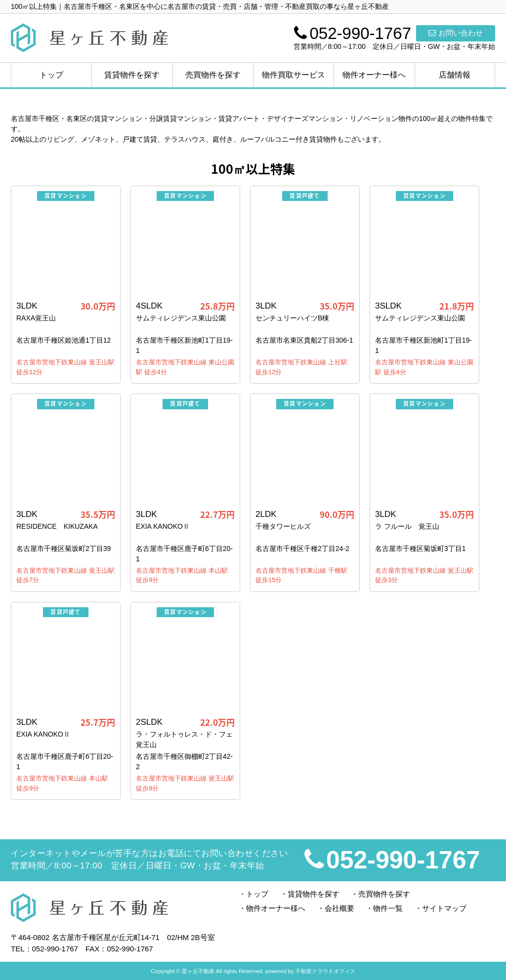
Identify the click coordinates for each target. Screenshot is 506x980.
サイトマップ (444, 908)
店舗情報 (455, 75)
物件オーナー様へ (374, 75)
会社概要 (339, 908)
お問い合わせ (456, 33)
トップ (51, 75)
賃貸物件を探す (132, 75)
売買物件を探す (213, 75)
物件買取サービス (294, 75)
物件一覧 (388, 908)
